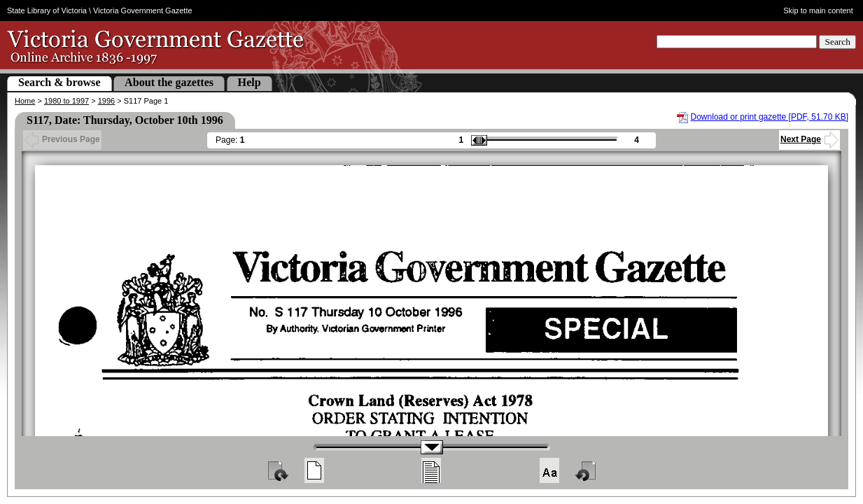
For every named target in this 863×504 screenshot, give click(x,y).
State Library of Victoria (47, 10)
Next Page (809, 139)
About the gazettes (169, 82)
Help (250, 82)
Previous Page (62, 139)
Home (25, 101)
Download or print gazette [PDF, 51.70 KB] (770, 117)
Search (837, 42)
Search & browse (59, 82)
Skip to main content (818, 10)
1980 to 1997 (66, 101)
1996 (106, 101)
